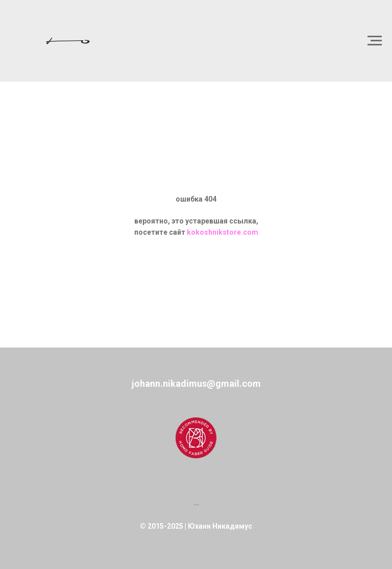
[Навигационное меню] (375, 41)
